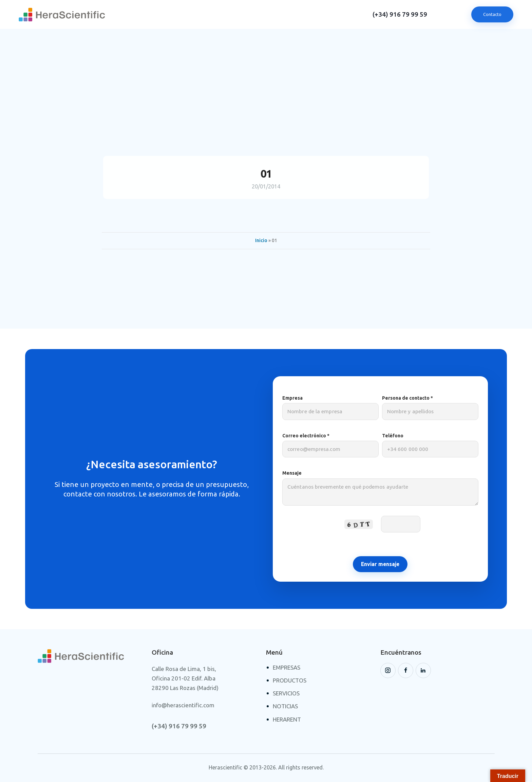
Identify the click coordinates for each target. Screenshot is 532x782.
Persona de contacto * (430, 408)
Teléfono (430, 445)
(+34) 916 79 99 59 (400, 14)
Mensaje (380, 491)
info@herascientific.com (183, 705)
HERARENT (287, 719)
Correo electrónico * (330, 445)
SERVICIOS (286, 693)
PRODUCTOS (290, 680)
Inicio (261, 240)
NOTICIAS (285, 706)
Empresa (330, 408)
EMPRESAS (287, 667)
